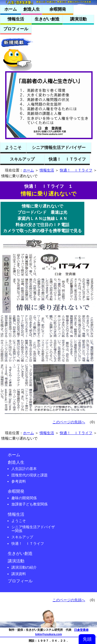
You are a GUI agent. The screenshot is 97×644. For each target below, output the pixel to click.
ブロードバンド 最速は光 (42, 212)
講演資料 (19, 574)
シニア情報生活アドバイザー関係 (33, 529)
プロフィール (20, 581)
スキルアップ (22, 537)
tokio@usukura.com (49, 634)
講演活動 (16, 561)
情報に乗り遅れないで (42, 206)
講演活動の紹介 (24, 567)
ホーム (28, 170)
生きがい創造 (20, 553)
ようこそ (19, 521)
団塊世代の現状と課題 (29, 475)
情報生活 (47, 170)
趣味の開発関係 (24, 498)
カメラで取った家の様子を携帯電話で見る (42, 231)
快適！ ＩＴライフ (76, 170)
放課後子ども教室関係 (29, 504)
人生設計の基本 (24, 469)
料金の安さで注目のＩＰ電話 (42, 225)
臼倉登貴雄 (81, 630)
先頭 (87, 639)
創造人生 (16, 462)
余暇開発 (16, 491)
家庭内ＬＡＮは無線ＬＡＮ (42, 219)
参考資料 (19, 481)
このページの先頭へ (69, 422)
